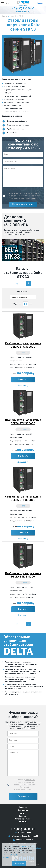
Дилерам (23, 816)
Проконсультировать (23, 204)
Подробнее (22, 385)
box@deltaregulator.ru (25, 839)
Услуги (23, 813)
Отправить (23, 796)
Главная (4, 16)
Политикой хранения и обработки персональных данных (24, 782)
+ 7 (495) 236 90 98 (23, 829)
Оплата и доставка (23, 819)
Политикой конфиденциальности (24, 198)
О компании (23, 810)
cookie (23, 847)
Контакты (21, 12)
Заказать (23, 379)
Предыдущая (17, 284)
